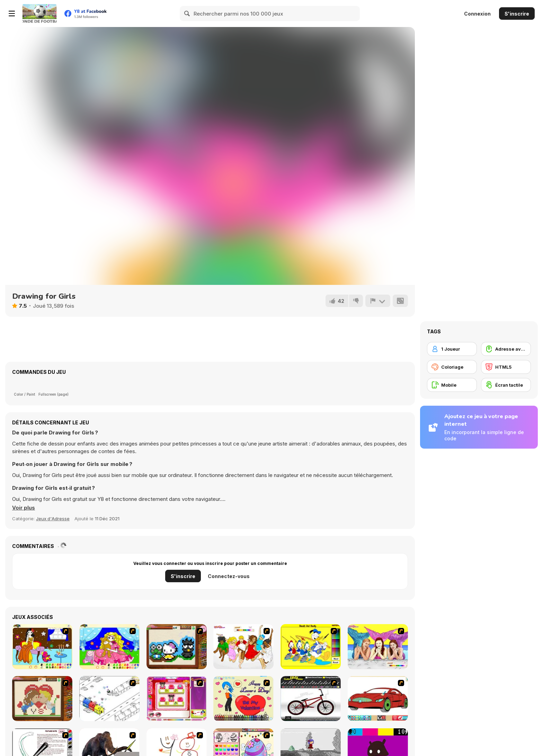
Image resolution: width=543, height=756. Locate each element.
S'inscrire (517, 14)
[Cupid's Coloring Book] (243, 699)
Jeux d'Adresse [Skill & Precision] (53, 519)
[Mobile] (452, 385)
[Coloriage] (452, 367)
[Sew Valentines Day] (42, 699)
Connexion (477, 14)
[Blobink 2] (109, 699)
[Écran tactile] (506, 385)
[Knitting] (177, 647)
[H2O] (378, 647)
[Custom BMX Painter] (311, 699)
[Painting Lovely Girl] (42, 647)
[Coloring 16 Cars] (378, 699)
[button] (24, 508)
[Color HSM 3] (243, 647)
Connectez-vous (229, 576)
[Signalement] (378, 301)
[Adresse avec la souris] (506, 349)
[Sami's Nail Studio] (177, 699)
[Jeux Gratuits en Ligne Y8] (39, 13)
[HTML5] (506, 367)
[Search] (187, 13)
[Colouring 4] (109, 647)
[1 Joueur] (452, 349)
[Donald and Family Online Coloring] (311, 647)
